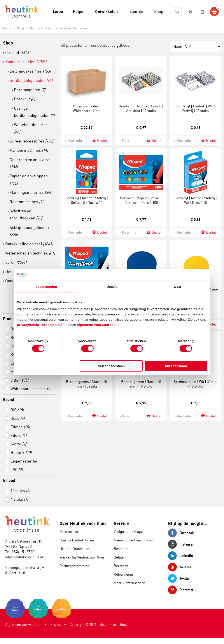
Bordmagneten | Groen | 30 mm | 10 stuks (87, 384)
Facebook (181, 533)
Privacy (56, 624)
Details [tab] (112, 286)
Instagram (182, 544)
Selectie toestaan (111, 366)
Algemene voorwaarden (23, 624)
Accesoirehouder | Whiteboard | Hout (87, 108)
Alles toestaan (176, 366)
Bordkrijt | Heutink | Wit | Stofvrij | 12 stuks (196, 108)
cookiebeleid (52, 325)
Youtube (180, 567)
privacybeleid (28, 325)
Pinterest (181, 590)
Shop (8, 43)
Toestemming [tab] (46, 286)
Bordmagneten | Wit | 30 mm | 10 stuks (195, 384)
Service (121, 523)
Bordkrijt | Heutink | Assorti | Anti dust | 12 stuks (141, 108)
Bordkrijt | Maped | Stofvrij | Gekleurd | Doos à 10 (87, 200)
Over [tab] (178, 286)
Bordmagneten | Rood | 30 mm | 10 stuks (141, 384)
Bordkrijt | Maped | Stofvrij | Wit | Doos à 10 (196, 200)
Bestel (99, 140)
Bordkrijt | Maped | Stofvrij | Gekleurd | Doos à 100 (141, 200)
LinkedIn (180, 556)
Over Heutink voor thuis (83, 523)
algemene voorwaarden (96, 325)
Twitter (179, 578)
